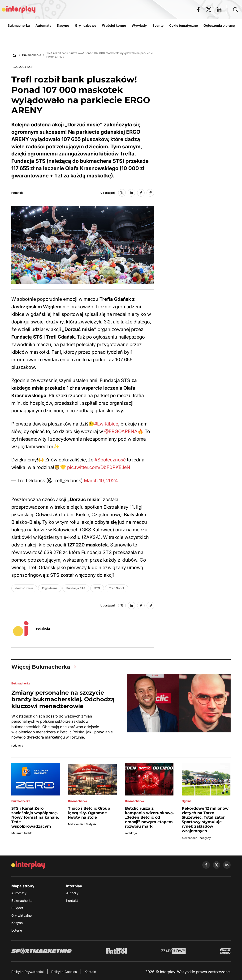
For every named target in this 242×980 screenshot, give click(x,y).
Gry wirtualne (22, 915)
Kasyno (17, 923)
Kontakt (72, 900)
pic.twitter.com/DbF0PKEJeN (99, 467)
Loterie (17, 930)
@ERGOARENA (121, 431)
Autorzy (72, 893)
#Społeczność (110, 460)
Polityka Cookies (64, 972)
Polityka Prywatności (27, 972)
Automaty (19, 893)
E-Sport (17, 908)
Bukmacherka (32, 55)
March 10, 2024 (101, 481)
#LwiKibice (106, 424)
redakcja (17, 193)
